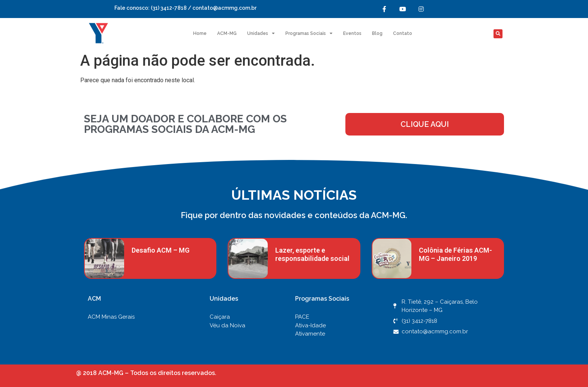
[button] (498, 34)
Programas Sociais (309, 33)
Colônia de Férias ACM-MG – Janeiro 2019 (455, 254)
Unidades (261, 33)
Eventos (352, 33)
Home (200, 33)
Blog (377, 33)
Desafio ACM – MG (160, 250)
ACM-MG (227, 33)
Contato (403, 33)
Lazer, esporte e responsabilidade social (312, 254)
